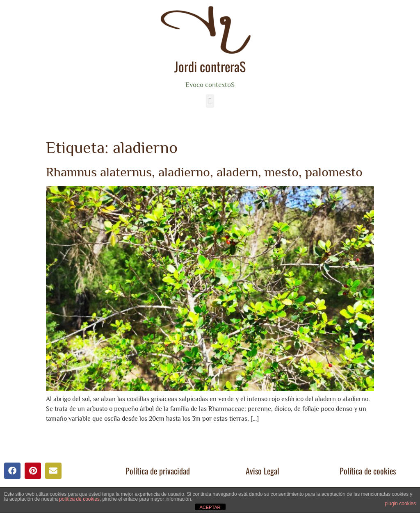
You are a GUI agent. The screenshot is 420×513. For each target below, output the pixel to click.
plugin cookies (400, 504)
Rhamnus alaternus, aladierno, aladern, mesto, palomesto (204, 172)
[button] (210, 101)
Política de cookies (368, 471)
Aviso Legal (262, 471)
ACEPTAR (210, 507)
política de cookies (79, 499)
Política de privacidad (158, 471)
